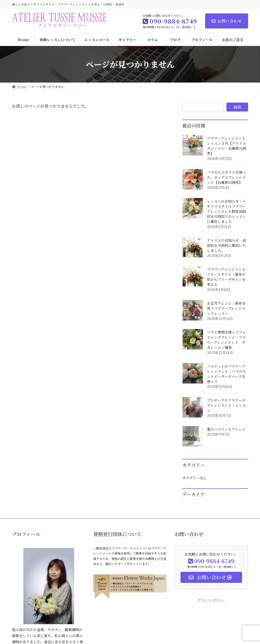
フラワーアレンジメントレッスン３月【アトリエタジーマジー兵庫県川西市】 (226, 146)
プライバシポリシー (211, 600)
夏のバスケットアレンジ (226, 429)
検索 (237, 107)
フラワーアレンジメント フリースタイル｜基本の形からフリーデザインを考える (228, 277)
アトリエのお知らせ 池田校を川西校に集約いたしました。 (226, 245)
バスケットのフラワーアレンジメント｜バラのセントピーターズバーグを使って (226, 374)
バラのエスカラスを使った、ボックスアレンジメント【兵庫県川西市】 (226, 177)
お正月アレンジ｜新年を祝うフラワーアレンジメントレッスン (226, 308)
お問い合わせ (227, 21)
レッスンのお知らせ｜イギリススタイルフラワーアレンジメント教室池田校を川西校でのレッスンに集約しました (226, 211)
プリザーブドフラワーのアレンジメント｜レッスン (226, 405)
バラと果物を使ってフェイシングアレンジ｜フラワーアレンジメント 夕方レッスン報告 (226, 340)
